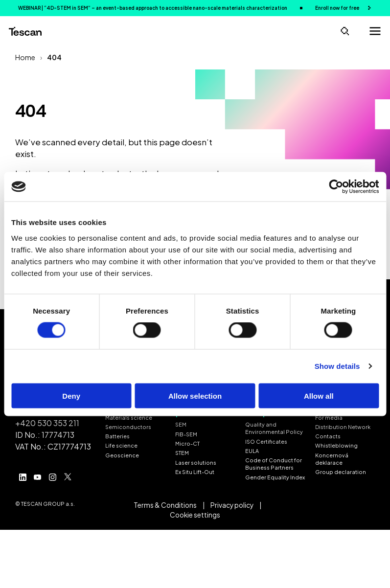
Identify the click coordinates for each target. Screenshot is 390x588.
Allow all (319, 396)
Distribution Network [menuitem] (343, 427)
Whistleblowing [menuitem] (336, 445)
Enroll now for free (338, 8)
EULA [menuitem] (252, 451)
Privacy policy (232, 505)
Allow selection (195, 396)
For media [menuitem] (329, 418)
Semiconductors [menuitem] (128, 427)
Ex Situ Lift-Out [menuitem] (195, 472)
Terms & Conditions (165, 505)
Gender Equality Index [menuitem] (275, 477)
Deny (71, 396)
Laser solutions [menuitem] (196, 463)
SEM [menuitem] (181, 424)
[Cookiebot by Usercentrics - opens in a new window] (336, 187)
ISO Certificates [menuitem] (266, 441)
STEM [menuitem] (182, 453)
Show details (337, 366)
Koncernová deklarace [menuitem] (332, 459)
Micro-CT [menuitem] (187, 443)
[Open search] (345, 31)
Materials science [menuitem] (129, 418)
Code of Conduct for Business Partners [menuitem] (274, 464)
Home (25, 57)
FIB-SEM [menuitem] (186, 434)
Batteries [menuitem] (117, 436)
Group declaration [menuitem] (341, 472)
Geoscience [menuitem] (122, 455)
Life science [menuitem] (121, 445)
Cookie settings (195, 515)
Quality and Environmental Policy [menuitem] (274, 428)
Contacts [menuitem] (328, 436)
